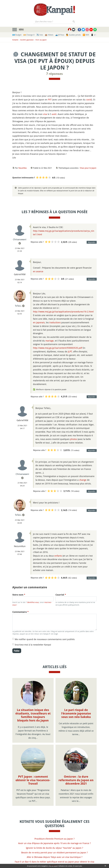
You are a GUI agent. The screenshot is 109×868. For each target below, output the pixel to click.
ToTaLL (18, 306)
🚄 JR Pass (60, 35)
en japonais (39, 322)
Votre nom (19, 595)
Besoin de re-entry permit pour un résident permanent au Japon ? (54, 852)
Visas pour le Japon (88, 168)
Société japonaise (27, 40)
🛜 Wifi (86, 35)
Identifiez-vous (33, 602)
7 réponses (54, 74)
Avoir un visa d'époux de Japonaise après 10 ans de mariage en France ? (54, 843)
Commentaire (20, 612)
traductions (55, 322)
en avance (38, 271)
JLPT (70, 351)
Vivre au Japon (41, 40)
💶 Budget (17, 35)
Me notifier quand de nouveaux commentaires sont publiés (45, 639)
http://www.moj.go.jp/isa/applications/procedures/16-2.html (63, 312)
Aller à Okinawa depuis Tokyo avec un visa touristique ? (55, 857)
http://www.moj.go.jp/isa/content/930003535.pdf (58, 348)
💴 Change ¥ (29, 35)
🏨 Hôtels (49, 35)
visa (45, 114)
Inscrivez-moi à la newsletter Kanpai (33, 645)
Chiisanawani (20, 239)
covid (89, 100)
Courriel (61, 595)
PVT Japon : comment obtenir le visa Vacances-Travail (33, 780)
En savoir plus (78, 866)
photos (74, 439)
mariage (50, 341)
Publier (17, 651)
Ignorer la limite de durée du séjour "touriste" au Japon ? (54, 848)
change (83, 480)
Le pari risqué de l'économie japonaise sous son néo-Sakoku (76, 714)
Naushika (23, 168)
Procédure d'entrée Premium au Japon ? (54, 839)
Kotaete (15, 40)
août (54, 114)
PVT (50, 100)
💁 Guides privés (73, 35)
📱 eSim (95, 35)
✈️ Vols (40, 35)
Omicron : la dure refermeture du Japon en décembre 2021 (76, 780)
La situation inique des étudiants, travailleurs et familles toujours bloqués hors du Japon (33, 715)
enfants (58, 556)
